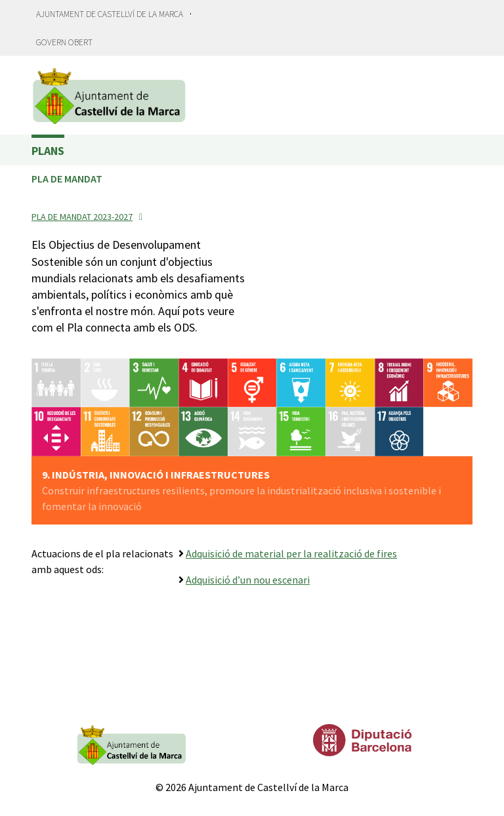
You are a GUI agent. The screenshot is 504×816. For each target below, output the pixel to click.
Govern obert (64, 42)
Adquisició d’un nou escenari (248, 580)
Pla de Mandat (67, 179)
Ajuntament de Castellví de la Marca (110, 14)
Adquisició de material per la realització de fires (291, 553)
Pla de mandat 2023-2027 (82, 217)
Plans (48, 151)
